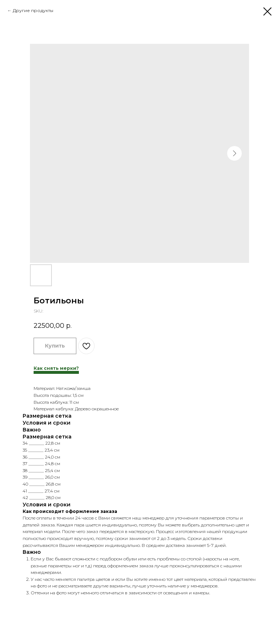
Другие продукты (33, 10)
